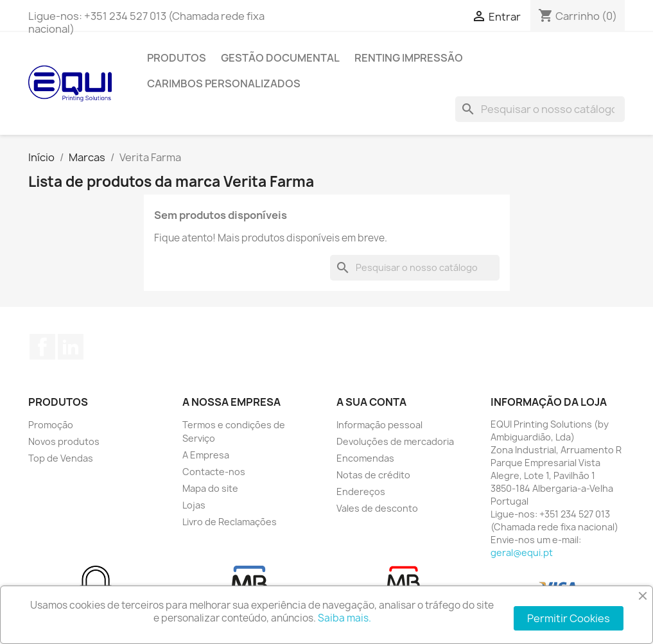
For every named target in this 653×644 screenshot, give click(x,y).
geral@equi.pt (522, 553)
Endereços (361, 492)
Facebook (42, 347)
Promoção (51, 425)
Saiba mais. (344, 618)
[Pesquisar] (540, 109)
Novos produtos (64, 441)
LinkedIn (71, 347)
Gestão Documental (280, 58)
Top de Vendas (61, 458)
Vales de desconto (377, 508)
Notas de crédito (373, 475)
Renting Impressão (409, 58)
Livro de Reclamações (230, 522)
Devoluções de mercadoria (395, 441)
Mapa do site (210, 488)
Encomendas (365, 458)
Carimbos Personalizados (224, 83)
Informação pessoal (379, 425)
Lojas (194, 505)
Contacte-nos (214, 472)
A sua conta (371, 402)
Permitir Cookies (569, 618)
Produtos (177, 58)
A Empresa (206, 455)
